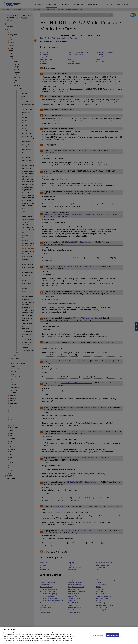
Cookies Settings (98, 637)
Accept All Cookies (113, 637)
